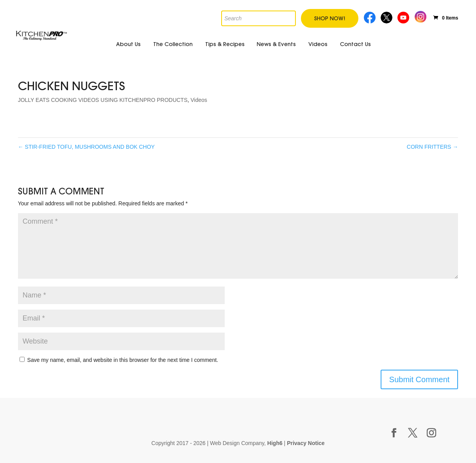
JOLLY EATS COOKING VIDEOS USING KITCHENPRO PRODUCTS (103, 100)
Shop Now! (330, 18)
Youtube (404, 17)
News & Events (276, 44)
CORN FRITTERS (432, 147)
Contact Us (355, 44)
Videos (318, 44)
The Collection (173, 44)
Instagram (420, 16)
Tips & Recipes (225, 44)
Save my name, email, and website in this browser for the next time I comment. (123, 360)
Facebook (370, 17)
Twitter (387, 17)
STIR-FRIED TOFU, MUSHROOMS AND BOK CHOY (86, 147)
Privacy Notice (306, 443)
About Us (128, 44)
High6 (275, 443)
